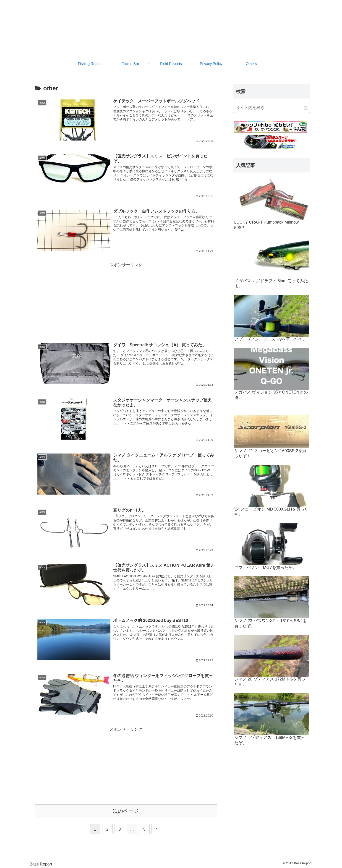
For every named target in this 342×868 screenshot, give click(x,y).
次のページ (126, 811)
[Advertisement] (126, 300)
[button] (306, 108)
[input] (272, 108)
